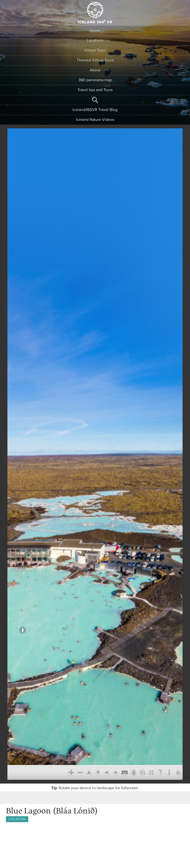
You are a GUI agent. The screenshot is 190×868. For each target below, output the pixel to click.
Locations (95, 40)
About (95, 70)
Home (95, 30)
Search (95, 100)
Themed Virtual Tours (95, 60)
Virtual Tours (95, 50)
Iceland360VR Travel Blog (95, 110)
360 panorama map (95, 80)
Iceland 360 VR (95, 13)
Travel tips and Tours (95, 90)
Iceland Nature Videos (95, 120)
